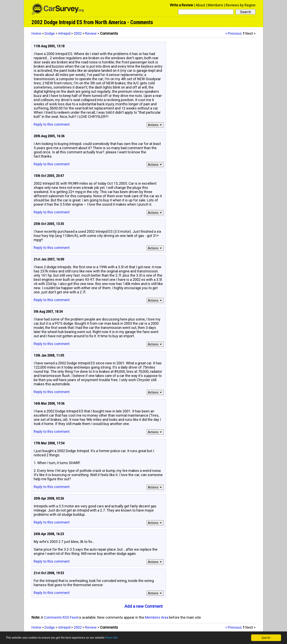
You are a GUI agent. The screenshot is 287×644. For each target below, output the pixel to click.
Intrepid (64, 33)
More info (123, 638)
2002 (78, 33)
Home (36, 33)
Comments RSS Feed (61, 617)
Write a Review (181, 5)
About (200, 5)
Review (91, 33)
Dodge (50, 33)
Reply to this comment (52, 124)
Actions (155, 125)
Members (215, 5)
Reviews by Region (241, 5)
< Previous (233, 33)
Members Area (157, 617)
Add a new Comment (143, 606)
